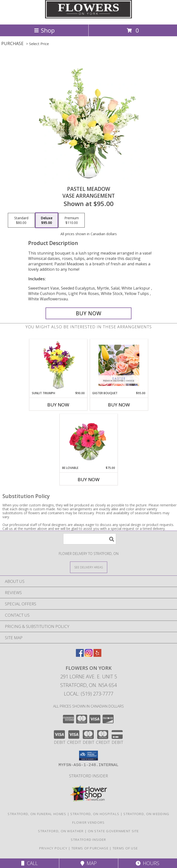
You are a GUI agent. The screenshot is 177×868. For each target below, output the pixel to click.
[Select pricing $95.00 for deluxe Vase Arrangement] (47, 220)
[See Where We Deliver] (89, 567)
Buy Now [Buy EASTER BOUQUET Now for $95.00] (119, 405)
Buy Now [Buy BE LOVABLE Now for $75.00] (89, 479)
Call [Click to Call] (29, 863)
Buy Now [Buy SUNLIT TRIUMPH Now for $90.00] (58, 405)
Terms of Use (125, 848)
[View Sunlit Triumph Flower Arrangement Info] (58, 365)
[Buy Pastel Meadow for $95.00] (89, 313)
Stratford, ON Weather (61, 831)
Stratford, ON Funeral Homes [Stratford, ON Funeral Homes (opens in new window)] (37, 814)
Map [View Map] (89, 863)
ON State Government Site (113, 831)
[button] (88, 756)
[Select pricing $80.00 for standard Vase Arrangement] (21, 220)
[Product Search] (90, 539)
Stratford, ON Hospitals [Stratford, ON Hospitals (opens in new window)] (95, 814)
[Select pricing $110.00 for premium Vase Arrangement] (72, 220)
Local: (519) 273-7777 (89, 694)
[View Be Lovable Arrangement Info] (88, 440)
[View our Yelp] (97, 655)
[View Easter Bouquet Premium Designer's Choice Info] (119, 365)
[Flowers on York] (88, 17)
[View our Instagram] (89, 655)
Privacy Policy (53, 848)
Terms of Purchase (90, 848)
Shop (44, 30)
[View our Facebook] (80, 655)
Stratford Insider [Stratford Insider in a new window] (88, 776)
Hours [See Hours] (147, 863)
